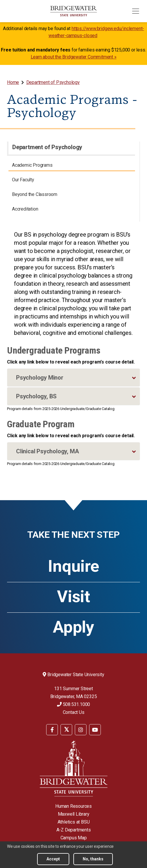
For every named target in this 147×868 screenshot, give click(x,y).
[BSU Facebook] (52, 730)
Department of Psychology (53, 82)
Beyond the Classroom (35, 194)
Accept (53, 859)
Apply (73, 627)
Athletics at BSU (74, 822)
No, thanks (93, 859)
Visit (73, 597)
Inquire (73, 566)
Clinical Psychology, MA (47, 451)
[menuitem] (14, 82)
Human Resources (73, 806)
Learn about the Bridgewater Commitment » (74, 57)
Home (13, 82)
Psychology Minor (40, 378)
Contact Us (74, 712)
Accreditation (25, 209)
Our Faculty (23, 180)
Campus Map (74, 838)
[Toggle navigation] (136, 11)
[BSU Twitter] (66, 730)
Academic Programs (32, 165)
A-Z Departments (74, 830)
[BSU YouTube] (95, 730)
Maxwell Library (74, 814)
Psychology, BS (36, 396)
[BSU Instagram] (81, 730)
